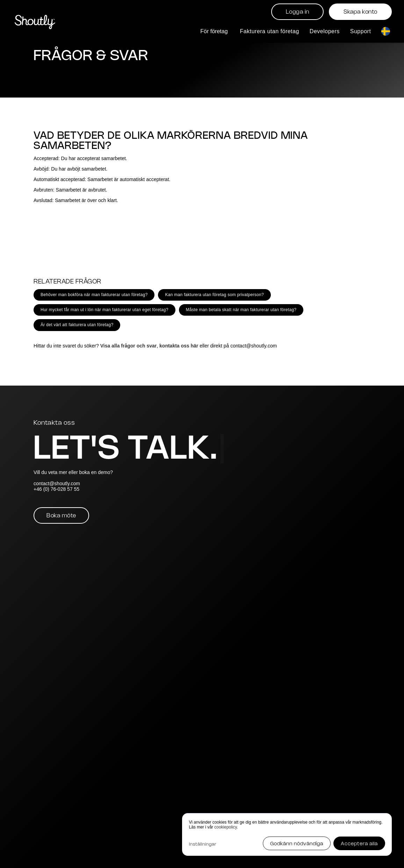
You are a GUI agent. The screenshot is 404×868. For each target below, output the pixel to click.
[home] (35, 21)
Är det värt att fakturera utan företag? (77, 325)
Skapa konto (360, 12)
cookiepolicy (225, 827)
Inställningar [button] (203, 844)
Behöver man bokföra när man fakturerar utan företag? (94, 295)
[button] (215, 31)
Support (361, 31)
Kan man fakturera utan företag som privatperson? (214, 295)
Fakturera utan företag (270, 31)
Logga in (298, 12)
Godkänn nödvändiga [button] (297, 844)
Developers (325, 31)
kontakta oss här (179, 346)
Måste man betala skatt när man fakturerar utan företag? (241, 310)
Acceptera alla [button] (359, 844)
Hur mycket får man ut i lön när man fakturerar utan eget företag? (104, 310)
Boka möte (61, 516)
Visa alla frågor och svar (129, 346)
